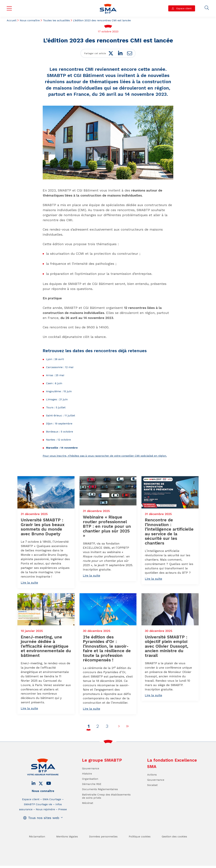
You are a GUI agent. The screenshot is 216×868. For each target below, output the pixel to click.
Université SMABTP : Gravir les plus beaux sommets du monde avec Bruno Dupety (43, 544)
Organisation (90, 787)
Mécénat (88, 811)
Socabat (152, 794)
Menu (9, 8)
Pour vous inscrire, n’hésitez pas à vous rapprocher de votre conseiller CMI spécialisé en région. (105, 456)
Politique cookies (140, 845)
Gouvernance (91, 777)
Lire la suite (29, 599)
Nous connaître (30, 20)
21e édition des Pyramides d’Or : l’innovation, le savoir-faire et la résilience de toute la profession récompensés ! (107, 666)
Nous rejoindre (45, 818)
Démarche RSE (92, 792)
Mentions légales (67, 845)
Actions (152, 783)
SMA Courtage (52, 808)
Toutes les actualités (56, 20)
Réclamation (37, 845)
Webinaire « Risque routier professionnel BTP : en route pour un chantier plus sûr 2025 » (107, 543)
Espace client (184, 8)
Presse (63, 818)
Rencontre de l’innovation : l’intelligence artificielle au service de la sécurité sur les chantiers (169, 549)
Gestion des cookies (174, 845)
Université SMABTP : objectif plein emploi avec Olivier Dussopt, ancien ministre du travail (167, 663)
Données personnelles (103, 845)
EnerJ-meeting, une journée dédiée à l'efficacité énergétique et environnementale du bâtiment (46, 663)
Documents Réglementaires (100, 798)
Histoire (87, 782)
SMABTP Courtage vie (38, 813)
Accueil (12, 20)
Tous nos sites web (44, 826)
